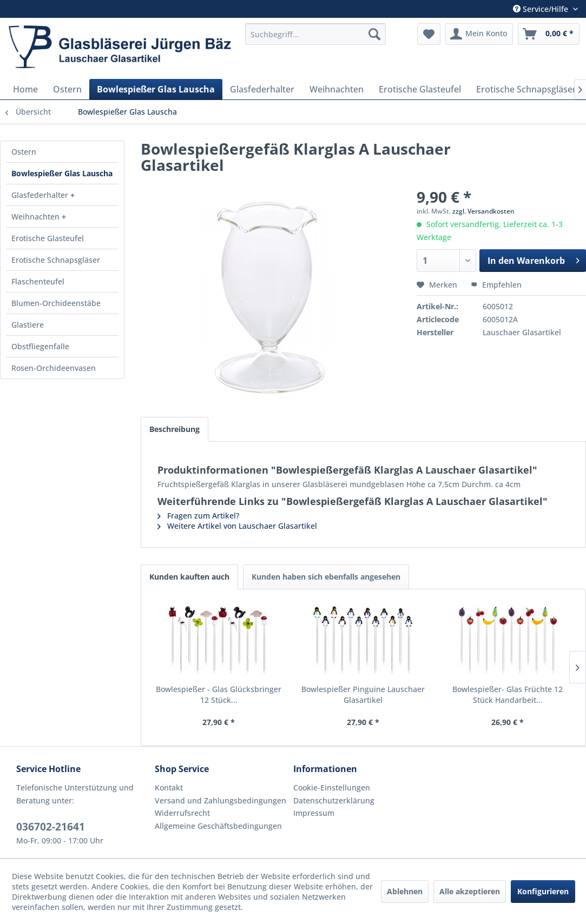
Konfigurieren (543, 891)
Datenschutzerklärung (334, 800)
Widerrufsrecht (182, 813)
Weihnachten (37, 217)
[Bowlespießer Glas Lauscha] (156, 89)
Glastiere (28, 325)
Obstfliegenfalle (40, 346)
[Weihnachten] (337, 89)
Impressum (314, 813)
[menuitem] (315, 34)
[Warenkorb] (549, 34)
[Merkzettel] (429, 34)
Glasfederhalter (41, 195)
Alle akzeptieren (470, 891)
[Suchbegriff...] (315, 34)
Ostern (24, 152)
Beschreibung (175, 429)
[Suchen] (374, 34)
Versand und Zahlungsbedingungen (220, 800)
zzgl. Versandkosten (483, 211)
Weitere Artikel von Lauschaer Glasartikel (237, 526)
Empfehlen (496, 285)
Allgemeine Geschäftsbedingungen (218, 826)
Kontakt (169, 787)
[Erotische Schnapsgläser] (526, 89)
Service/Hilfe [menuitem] (542, 9)
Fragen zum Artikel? (198, 516)
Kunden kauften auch (189, 577)
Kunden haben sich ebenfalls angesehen (326, 577)
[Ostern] (67, 89)
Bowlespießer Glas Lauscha (62, 173)
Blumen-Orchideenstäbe (56, 303)
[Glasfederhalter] (262, 89)
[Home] (25, 89)
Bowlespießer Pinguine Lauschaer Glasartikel (363, 694)
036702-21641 (51, 827)
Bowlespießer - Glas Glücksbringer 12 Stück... (219, 694)
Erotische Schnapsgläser (56, 260)
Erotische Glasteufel (48, 238)
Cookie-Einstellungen (332, 787)
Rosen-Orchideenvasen (54, 368)
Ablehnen (405, 891)
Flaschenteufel (38, 281)
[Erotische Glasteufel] (420, 89)
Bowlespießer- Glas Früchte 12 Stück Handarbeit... (508, 694)
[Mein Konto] (479, 34)
